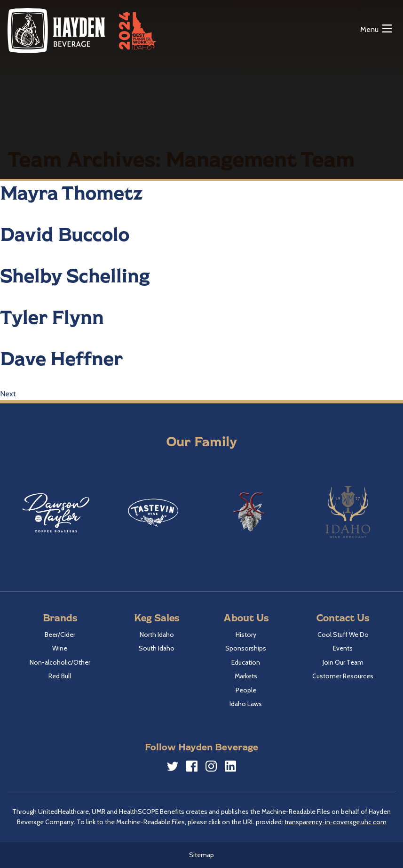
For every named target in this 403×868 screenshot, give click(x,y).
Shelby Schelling (75, 275)
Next (8, 394)
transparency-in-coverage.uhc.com (336, 822)
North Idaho (157, 635)
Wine (60, 648)
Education (246, 662)
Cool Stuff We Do (343, 635)
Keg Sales (157, 617)
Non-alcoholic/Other (60, 662)
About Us (246, 617)
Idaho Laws (246, 704)
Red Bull (60, 676)
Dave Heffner (61, 358)
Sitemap (201, 855)
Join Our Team (343, 662)
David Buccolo (65, 233)
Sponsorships (246, 648)
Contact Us (343, 617)
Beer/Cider (60, 635)
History (246, 635)
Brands (60, 617)
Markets (246, 676)
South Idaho (157, 648)
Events (343, 648)
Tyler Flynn (52, 316)
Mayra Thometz (71, 192)
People (246, 690)
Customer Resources (343, 676)
